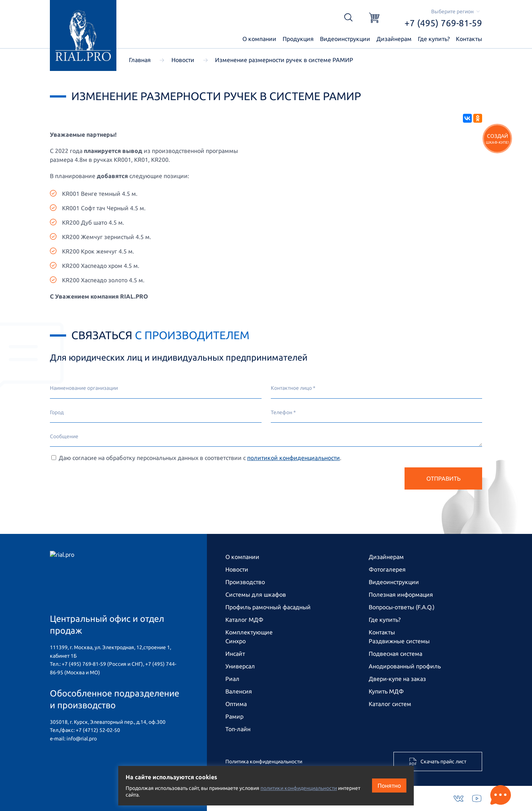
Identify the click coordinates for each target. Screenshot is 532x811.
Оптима (236, 704)
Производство (245, 582)
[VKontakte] (458, 799)
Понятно (389, 786)
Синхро (236, 641)
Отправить (444, 478)
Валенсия (239, 691)
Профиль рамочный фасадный (268, 607)
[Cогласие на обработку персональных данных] (54, 458)
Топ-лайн (238, 729)
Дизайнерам (394, 39)
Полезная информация (401, 594)
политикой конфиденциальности (294, 458)
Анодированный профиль (405, 666)
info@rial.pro (82, 739)
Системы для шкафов (256, 594)
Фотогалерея (387, 569)
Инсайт (235, 654)
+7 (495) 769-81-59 (443, 23)
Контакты (469, 39)
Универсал (240, 666)
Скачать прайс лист (438, 761)
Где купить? (434, 39)
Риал (232, 679)
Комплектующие (249, 632)
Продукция (298, 39)
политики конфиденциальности (299, 788)
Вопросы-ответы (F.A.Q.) (402, 607)
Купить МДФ (386, 691)
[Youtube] (477, 798)
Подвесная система (395, 654)
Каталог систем (390, 704)
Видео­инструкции (394, 582)
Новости (237, 569)
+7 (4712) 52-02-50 (98, 730)
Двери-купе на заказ (397, 679)
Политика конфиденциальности (264, 761)
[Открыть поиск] (348, 18)
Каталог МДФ (244, 620)
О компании (259, 39)
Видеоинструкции (345, 39)
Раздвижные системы (399, 641)
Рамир (234, 716)
